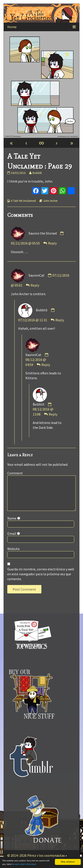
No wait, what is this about (24, 864)
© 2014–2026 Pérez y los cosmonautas (36, 855)
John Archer (50, 201)
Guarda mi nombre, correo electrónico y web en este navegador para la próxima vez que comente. (41, 574)
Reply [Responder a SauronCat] (35, 285)
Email (14, 533)
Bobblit (37, 173)
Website (14, 549)
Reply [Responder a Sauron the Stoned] (52, 243)
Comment (15, 473)
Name (15, 518)
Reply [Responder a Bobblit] (60, 320)
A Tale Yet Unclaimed (23, 201)
